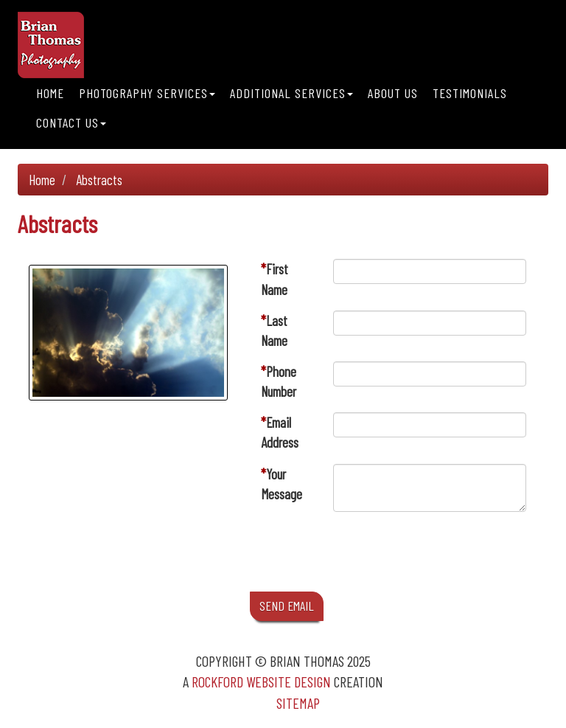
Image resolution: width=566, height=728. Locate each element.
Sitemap (298, 703)
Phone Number (279, 381)
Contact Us (71, 122)
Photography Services (147, 93)
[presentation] (445, 555)
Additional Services (291, 93)
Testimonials (470, 93)
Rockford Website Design (261, 682)
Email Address (280, 432)
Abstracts (99, 180)
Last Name (274, 330)
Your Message (282, 484)
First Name (275, 279)
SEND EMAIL (287, 606)
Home (50, 93)
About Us (393, 93)
